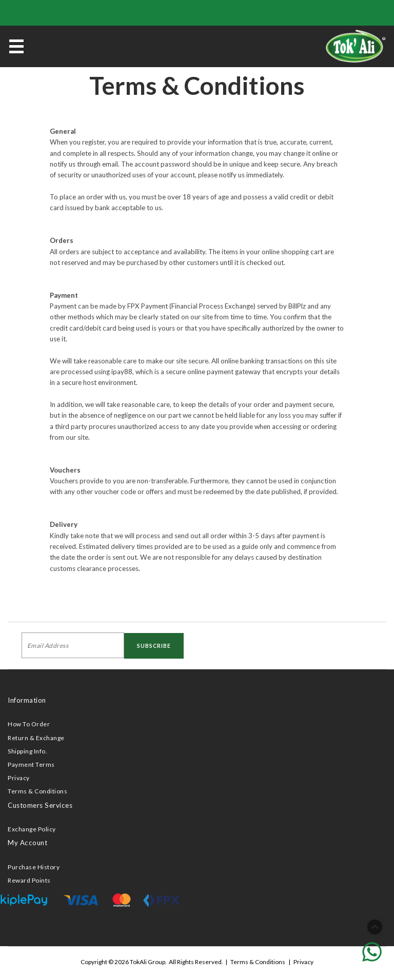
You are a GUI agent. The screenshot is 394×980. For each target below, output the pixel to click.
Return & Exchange (36, 738)
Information (27, 700)
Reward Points (29, 880)
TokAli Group (147, 962)
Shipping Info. (27, 751)
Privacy (19, 778)
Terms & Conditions (37, 791)
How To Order (29, 724)
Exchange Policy (32, 829)
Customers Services (40, 805)
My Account (27, 843)
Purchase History (34, 867)
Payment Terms (31, 764)
